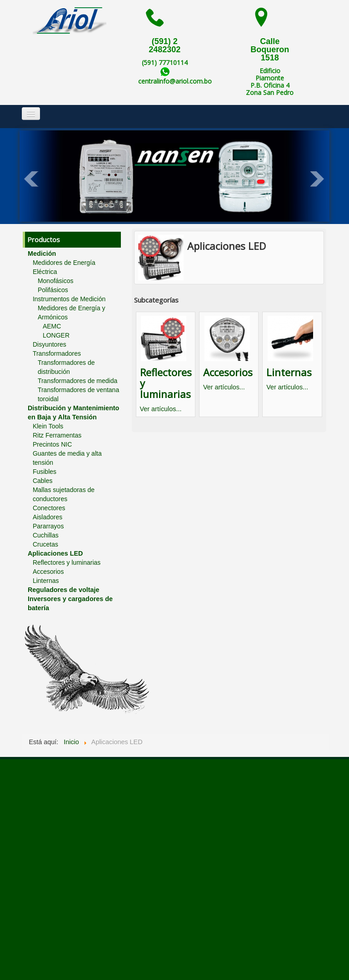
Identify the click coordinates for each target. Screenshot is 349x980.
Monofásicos (56, 281)
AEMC (52, 326)
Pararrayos (48, 526)
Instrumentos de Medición (69, 299)
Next (318, 179)
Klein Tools (48, 426)
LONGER (56, 335)
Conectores (49, 508)
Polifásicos (53, 290)
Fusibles (45, 472)
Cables (43, 481)
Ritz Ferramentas (57, 435)
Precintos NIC (52, 444)
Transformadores (57, 353)
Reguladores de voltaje (64, 590)
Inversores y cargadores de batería (70, 603)
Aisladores (47, 517)
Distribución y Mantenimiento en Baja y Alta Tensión (73, 413)
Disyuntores (50, 344)
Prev (31, 179)
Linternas (46, 581)
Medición (42, 254)
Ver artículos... (161, 409)
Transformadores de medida (77, 381)
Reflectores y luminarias (67, 562)
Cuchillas (46, 535)
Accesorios (48, 572)
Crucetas (45, 544)
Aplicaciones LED (55, 553)
